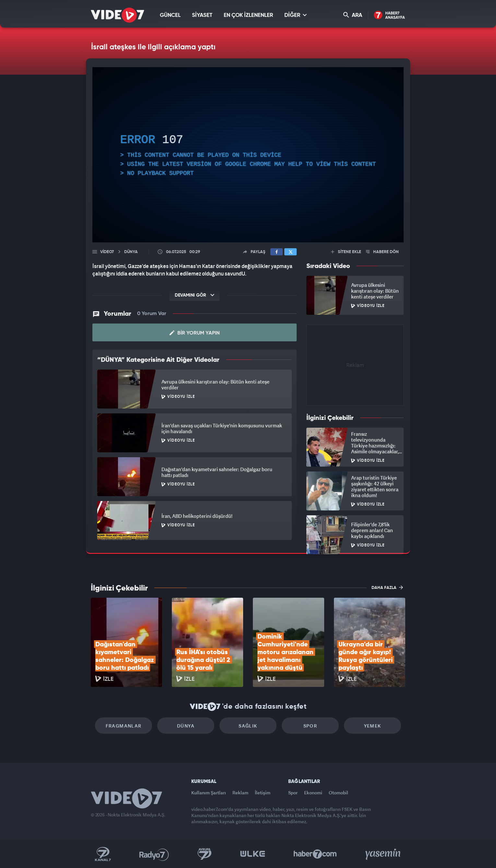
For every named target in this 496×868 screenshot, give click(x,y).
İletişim (263, 793)
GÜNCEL (170, 15)
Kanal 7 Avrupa (205, 854)
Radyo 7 (154, 854)
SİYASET (202, 15)
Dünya (186, 726)
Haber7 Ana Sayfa (390, 15)
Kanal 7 (103, 854)
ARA (353, 15)
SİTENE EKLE (346, 252)
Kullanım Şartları (209, 793)
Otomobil (338, 793)
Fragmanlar (124, 726)
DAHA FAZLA (387, 587)
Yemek (373, 726)
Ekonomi (313, 793)
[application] (248, 155)
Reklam (240, 793)
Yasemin (384, 854)
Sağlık (248, 726)
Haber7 (315, 854)
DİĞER (295, 15)
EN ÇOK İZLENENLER (248, 15)
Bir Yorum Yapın (195, 333)
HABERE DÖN (382, 252)
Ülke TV (253, 854)
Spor (310, 726)
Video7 (107, 252)
